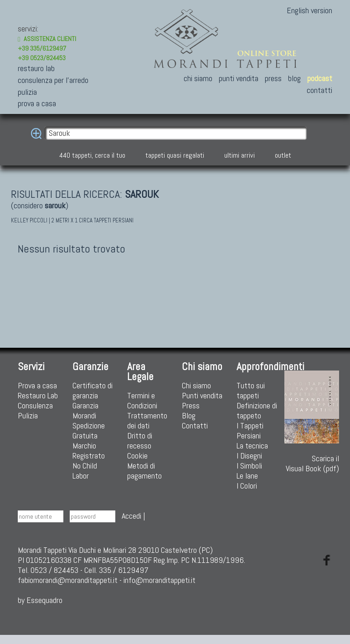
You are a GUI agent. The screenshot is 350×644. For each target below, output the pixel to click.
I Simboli (249, 466)
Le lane (247, 476)
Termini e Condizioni (142, 400)
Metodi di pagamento (144, 471)
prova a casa (37, 103)
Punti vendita (202, 395)
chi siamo (198, 78)
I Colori (247, 486)
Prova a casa (37, 385)
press (273, 78)
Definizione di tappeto (257, 410)
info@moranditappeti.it (160, 580)
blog (294, 78)
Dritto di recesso (140, 440)
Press (191, 405)
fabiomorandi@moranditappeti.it (68, 580)
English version (309, 10)
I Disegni (249, 456)
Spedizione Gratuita (89, 430)
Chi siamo (196, 385)
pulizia (27, 92)
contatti (319, 90)
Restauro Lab (38, 395)
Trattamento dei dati (147, 420)
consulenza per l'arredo (53, 80)
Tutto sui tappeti (251, 390)
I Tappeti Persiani (250, 430)
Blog (189, 415)
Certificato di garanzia (93, 390)
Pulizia (28, 415)
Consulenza (35, 405)
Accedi (131, 516)
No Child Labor (85, 471)
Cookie (137, 456)
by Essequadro (40, 600)
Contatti (195, 425)
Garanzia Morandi (85, 410)
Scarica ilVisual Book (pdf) (312, 422)
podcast (320, 78)
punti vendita (239, 78)
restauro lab (36, 68)
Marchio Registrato (89, 451)
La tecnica (252, 446)
